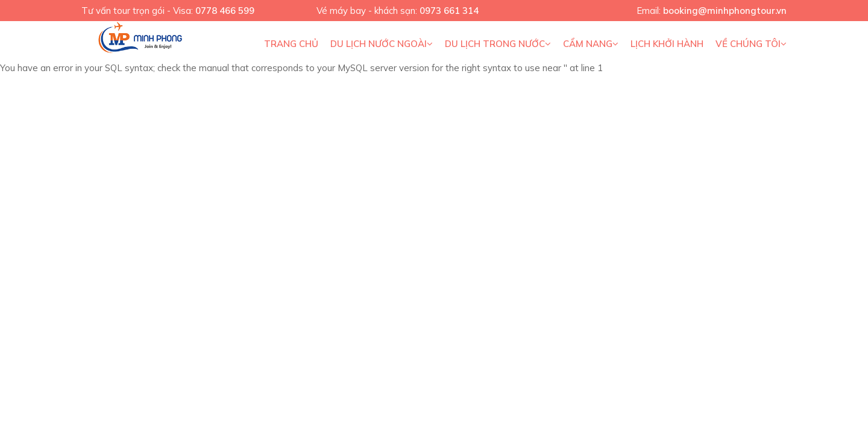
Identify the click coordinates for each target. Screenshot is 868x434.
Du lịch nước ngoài (382, 44)
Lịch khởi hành (667, 44)
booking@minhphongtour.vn (725, 11)
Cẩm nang (591, 44)
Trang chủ (291, 44)
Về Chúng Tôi (751, 44)
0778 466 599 (225, 11)
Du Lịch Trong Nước (498, 44)
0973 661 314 (449, 11)
